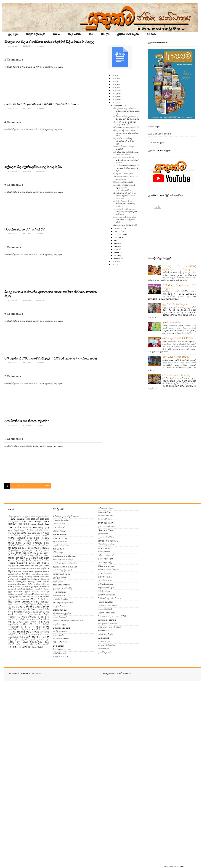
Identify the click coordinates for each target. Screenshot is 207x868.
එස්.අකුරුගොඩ (60, 596)
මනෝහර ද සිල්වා (24, 614)
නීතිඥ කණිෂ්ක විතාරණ (38, 584)
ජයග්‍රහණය (27, 535)
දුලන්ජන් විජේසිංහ (41, 561)
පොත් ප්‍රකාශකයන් (24, 602)
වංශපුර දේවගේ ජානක (108, 606)
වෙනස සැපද (22, 644)
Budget (38, 521)
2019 (114, 87)
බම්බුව (27, 604)
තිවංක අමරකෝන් (24, 553)
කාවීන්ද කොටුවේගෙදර (63, 603)
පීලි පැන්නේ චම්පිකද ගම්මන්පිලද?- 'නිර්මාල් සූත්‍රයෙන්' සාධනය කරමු (50, 358)
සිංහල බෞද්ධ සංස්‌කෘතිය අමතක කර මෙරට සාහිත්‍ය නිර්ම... (126, 133)
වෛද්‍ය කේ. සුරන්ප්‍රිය (107, 620)
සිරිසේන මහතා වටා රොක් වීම (25, 229)
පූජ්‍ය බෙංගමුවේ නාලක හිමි (38, 597)
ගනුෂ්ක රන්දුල (59, 624)
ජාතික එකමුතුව (24, 540)
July (116, 240)
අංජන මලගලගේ (60, 538)
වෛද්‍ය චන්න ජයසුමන (108, 624)
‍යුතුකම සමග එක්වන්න (174, 867)
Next (47, 486)
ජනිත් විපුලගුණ (38, 533)
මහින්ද (40, 619)
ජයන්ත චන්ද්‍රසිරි (41, 535)
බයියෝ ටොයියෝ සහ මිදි (176, 375)
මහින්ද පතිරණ (104, 591)
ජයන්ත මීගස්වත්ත (17, 538)
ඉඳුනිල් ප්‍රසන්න (59, 578)
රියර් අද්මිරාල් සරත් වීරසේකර (110, 598)
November (119, 228)
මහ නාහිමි (22, 617)
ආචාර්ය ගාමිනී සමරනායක (64, 556)
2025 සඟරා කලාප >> (157, 143)
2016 (114, 96)
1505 (28, 519)
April (116, 249)
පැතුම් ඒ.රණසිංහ (105, 577)
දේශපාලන (36, 566)
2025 (114, 78)
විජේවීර (12, 644)
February (118, 255)
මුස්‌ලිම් (46, 632)
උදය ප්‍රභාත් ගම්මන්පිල (63, 588)
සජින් (39, 644)
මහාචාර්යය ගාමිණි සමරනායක (22, 619)
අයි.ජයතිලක (58, 552)
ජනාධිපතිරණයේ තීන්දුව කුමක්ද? (27, 421)
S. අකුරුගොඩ (26, 528)
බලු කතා (34, 604)
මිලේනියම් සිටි (36, 632)
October (118, 231)
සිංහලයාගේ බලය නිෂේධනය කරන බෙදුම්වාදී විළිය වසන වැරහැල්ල (49, 42)
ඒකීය (32, 530)
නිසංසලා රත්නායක (17, 584)
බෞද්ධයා (34, 609)
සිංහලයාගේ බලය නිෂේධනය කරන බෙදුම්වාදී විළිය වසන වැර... (126, 111)
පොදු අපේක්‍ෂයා (42, 602)
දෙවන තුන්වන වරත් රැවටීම (178, 338)
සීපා (29, 647)
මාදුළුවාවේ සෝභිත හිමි (20, 624)
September (119, 234)
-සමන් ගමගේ (59, 524)
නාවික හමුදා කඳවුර (17, 579)
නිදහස (30, 579)
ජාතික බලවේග (23, 543)
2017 (114, 93)
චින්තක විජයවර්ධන (62, 649)
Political (14, 527)
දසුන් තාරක (44, 558)
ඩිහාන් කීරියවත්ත (105, 519)
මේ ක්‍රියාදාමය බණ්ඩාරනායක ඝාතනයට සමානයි (126, 153)
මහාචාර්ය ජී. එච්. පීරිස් (39, 617)
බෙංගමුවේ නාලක (24, 607)
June (116, 243)
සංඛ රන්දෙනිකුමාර (106, 634)
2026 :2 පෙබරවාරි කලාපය (159, 134)
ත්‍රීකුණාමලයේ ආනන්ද (32, 550)
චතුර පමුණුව (59, 635)
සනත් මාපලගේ (104, 642)
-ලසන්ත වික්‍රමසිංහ (16, 519)
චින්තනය (12, 533)
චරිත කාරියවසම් (60, 642)
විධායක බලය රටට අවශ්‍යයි (125, 225)
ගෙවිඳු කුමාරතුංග (60, 631)
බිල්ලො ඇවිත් (44, 604)
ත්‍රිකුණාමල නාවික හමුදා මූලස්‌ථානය (34, 548)
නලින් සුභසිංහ (35, 572)
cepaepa (41, 528)
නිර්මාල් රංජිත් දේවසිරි (39, 582)
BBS (31, 521)
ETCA (46, 521)
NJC (25, 524)
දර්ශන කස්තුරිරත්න (106, 526)
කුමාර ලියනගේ (60, 617)
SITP (35, 528)
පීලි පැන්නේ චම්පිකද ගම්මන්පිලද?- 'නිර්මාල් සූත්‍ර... (124, 141)
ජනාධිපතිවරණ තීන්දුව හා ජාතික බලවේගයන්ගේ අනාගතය (125, 196)
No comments (40, 171)
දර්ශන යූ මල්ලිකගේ (29, 558)
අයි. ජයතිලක (59, 549)
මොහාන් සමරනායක (40, 634)
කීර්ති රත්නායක (60, 610)
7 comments (40, 363)
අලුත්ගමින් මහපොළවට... (176, 304)
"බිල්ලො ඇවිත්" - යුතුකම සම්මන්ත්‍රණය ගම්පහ (29, 516)
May (116, 246)
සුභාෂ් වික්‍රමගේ (104, 652)
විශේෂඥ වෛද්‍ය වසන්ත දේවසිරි (112, 616)
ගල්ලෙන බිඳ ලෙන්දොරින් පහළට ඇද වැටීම (33, 167)
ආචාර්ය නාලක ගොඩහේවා (65, 563)
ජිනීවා (11, 545)
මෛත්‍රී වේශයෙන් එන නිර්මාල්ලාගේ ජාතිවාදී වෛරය (124, 204)
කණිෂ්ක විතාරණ (61, 599)
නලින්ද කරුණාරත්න (107, 555)
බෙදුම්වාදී (25, 609)
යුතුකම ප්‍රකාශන (37, 639)
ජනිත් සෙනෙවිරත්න (106, 508)
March (117, 252)
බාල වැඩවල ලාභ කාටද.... (176, 357)
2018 (114, 90)
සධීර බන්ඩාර (103, 638)
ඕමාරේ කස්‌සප (42, 530)
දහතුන (11, 560)
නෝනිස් (12, 589)
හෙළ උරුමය (37, 647)
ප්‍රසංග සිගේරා (32, 592)
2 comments (40, 46)
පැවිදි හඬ (23, 594)
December (118, 105)
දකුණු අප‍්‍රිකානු (35, 555)
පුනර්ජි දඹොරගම (36, 594)
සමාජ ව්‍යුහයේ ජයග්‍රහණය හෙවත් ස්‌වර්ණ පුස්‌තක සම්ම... (125, 220)
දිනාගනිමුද (20, 560)
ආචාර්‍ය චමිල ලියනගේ (62, 570)
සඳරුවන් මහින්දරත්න (107, 645)
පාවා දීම (45, 592)
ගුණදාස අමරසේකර (62, 628)
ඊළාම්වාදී (24, 530)
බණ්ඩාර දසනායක (16, 604)
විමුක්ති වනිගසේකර (106, 613)
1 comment (39, 234)
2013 (114, 261)
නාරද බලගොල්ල (25, 577)
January (117, 258)
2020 (114, 84)
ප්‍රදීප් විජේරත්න (16, 592)
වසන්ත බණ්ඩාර (105, 609)
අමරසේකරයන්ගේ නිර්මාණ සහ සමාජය (125, 178)
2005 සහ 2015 (37, 519)
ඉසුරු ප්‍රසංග (58, 581)
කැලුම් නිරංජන (59, 606)
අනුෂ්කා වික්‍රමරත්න (61, 545)
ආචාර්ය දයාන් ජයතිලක (63, 560)
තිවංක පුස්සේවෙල (41, 553)
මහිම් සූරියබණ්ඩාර (40, 622)
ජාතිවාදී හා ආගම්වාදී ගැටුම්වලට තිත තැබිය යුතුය (179, 268)
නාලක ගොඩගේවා (41, 577)
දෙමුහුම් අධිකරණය (18, 563)
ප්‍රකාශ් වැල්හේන (42, 589)
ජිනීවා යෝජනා (21, 545)
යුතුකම (24, 639)
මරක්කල (12, 617)
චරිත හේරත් (58, 646)
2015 (114, 99)
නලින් (37, 569)
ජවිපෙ (30, 538)
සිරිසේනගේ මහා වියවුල (124, 182)
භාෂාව (41, 609)
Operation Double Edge (39, 524)
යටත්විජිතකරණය (16, 637)
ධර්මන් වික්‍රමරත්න (27, 569)
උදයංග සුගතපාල (60, 592)
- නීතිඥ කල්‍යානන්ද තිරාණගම (66, 516)
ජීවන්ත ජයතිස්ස (36, 545)
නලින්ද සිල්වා (26, 574)
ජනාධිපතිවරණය (24, 533)
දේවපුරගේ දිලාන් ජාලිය (19, 566)
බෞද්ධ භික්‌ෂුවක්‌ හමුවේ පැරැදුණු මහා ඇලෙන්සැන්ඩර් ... (124, 188)
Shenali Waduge (60, 531)
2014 (114, 102)
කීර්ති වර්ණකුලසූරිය (62, 614)
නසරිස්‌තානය (37, 574)
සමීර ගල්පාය (103, 649)
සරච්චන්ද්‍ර (23, 647)
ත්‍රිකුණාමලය (14, 550)
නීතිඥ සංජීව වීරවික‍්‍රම (18, 587)
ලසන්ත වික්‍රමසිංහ (105, 602)
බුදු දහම (12, 607)
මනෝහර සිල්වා (42, 614)
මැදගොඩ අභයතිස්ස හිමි (19, 632)
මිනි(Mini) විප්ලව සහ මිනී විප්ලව (179, 287)
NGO (20, 524)
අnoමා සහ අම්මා (171, 323)
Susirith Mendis (60, 534)
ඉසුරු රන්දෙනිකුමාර (62, 585)
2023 (114, 81)
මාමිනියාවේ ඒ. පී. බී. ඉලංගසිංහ (24, 627)
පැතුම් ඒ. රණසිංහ (61, 657)
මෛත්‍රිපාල (26, 634)
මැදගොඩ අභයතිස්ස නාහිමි (35, 629)
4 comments (40, 109)
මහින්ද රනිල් (23, 622)
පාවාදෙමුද (13, 594)
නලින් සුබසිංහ (22, 572)
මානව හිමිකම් (42, 624)
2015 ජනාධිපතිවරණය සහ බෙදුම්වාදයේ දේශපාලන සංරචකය (125, 212)
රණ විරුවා (22, 642)
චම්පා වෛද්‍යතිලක (61, 639)
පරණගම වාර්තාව (25, 589)
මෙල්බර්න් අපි (14, 634)
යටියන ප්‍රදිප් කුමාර (33, 637)
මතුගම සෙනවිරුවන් (33, 612)
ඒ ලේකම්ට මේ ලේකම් (123, 173)
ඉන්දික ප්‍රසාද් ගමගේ (62, 574)
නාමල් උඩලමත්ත (105, 559)
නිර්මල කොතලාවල (17, 582)
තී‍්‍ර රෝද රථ (21, 555)
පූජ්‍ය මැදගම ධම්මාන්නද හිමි (21, 599)
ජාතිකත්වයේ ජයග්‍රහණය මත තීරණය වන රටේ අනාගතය (42, 104)
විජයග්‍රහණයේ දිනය (40, 642)
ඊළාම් (17, 530)
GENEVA (12, 524)
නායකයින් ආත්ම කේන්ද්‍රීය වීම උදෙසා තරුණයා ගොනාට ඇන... (126, 168)
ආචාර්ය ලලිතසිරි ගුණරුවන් (65, 567)
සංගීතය (32, 644)
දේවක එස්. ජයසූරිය (39, 563)
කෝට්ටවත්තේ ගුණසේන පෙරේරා (68, 621)
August (117, 237)
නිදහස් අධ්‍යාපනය (41, 579)
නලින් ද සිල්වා (104, 548)
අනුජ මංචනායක (60, 542)
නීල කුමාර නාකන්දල (39, 587)
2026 (114, 75)
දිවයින (29, 560)
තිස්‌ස (11, 555)
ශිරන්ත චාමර (103, 631)
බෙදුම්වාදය (16, 609)
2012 (114, 264)
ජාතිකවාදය (37, 543)
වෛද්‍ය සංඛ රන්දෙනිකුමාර (109, 627)
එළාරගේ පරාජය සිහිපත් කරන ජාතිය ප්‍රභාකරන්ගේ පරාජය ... (126, 160)
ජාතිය (47, 543)
